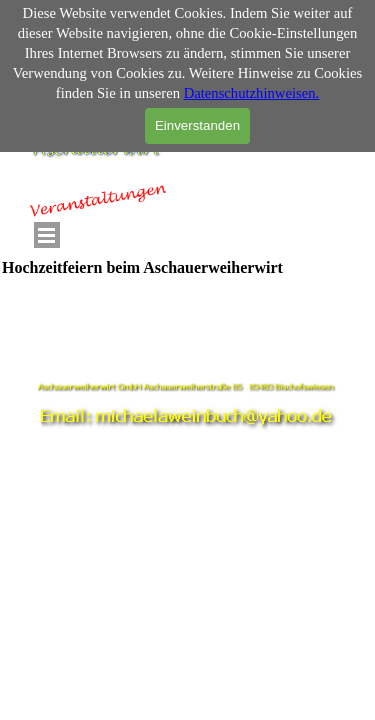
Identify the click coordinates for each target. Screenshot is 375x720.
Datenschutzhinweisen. (252, 93)
